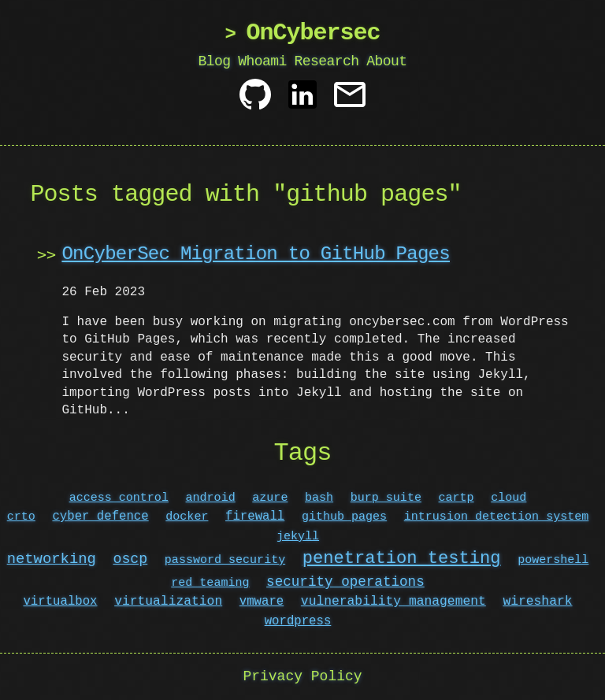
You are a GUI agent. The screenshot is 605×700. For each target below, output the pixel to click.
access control (119, 498)
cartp (457, 498)
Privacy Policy (302, 676)
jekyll (298, 536)
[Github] (255, 100)
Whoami (262, 61)
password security (225, 561)
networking (52, 560)
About (386, 61)
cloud (508, 498)
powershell (553, 561)
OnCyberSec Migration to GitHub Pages (255, 254)
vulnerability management (393, 602)
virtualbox (61, 602)
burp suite (386, 498)
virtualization (168, 602)
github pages (344, 517)
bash (319, 498)
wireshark (537, 602)
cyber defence (100, 517)
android (211, 498)
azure (270, 498)
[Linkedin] (302, 100)
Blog (215, 61)
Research (326, 61)
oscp (130, 560)
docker (187, 517)
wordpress (298, 621)
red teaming (210, 583)
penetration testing (402, 558)
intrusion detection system (497, 517)
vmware (262, 602)
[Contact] (350, 100)
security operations (345, 582)
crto (21, 517)
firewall (255, 517)
